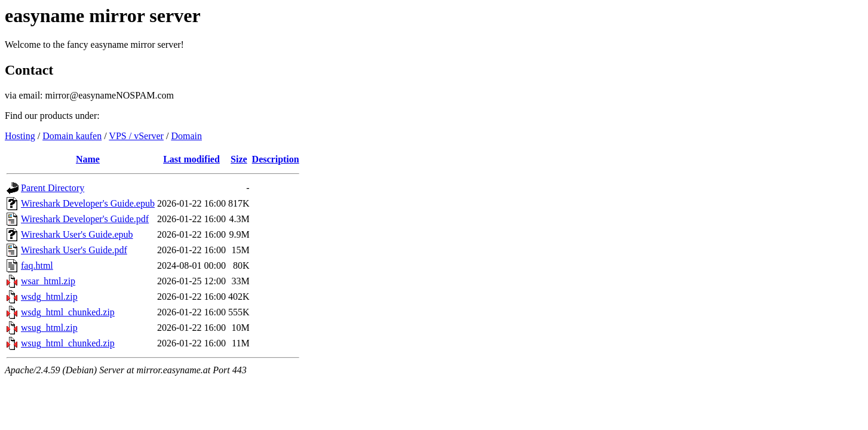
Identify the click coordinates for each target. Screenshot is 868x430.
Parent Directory (53, 188)
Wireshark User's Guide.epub (77, 234)
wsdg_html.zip (49, 297)
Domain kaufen (72, 136)
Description (276, 159)
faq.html (37, 265)
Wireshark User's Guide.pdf (74, 250)
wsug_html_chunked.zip (68, 343)
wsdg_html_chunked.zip (68, 312)
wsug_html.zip (49, 328)
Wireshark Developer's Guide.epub (88, 203)
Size (239, 159)
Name (88, 159)
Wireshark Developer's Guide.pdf (85, 219)
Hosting (20, 136)
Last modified (191, 159)
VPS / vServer (136, 136)
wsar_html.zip (48, 281)
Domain (186, 136)
